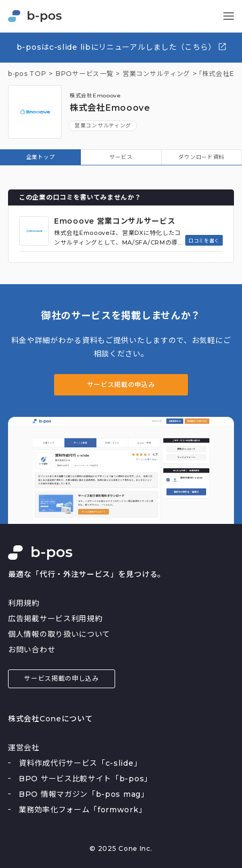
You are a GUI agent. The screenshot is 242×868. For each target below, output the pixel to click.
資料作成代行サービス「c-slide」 (80, 763)
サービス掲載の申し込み (62, 678)
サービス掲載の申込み (121, 384)
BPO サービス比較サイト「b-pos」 (85, 779)
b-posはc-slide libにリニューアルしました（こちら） (122, 47)
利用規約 (24, 603)
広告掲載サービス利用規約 (55, 619)
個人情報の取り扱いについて (59, 634)
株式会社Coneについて (50, 719)
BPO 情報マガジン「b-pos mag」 (84, 794)
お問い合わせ (32, 650)
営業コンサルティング (103, 125)
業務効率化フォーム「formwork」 (82, 810)
